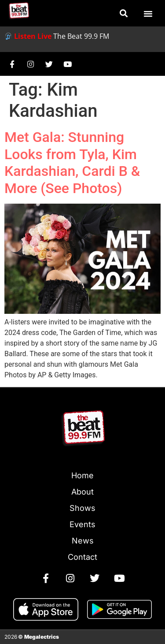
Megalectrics (42, 637)
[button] (123, 13)
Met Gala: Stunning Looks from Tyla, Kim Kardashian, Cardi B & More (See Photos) (72, 162)
